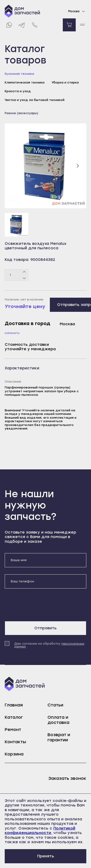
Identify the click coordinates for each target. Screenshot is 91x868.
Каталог (14, 717)
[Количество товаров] (16, 275)
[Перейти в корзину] (69, 25)
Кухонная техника (19, 74)
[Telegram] (22, 25)
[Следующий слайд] (78, 166)
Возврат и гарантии (59, 737)
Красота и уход (18, 91)
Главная (14, 705)
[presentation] (40, 605)
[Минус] (24, 278)
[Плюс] (24, 272)
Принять (46, 856)
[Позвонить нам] (35, 25)
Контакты (15, 742)
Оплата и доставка (58, 720)
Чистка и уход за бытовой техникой (35, 100)
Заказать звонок (67, 778)
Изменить (12, 333)
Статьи (55, 705)
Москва (77, 11)
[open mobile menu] (82, 25)
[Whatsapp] (9, 25)
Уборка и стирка (65, 82)
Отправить (45, 628)
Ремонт (13, 730)
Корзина (14, 754)
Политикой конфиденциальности (40, 831)
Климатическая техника (25, 82)
